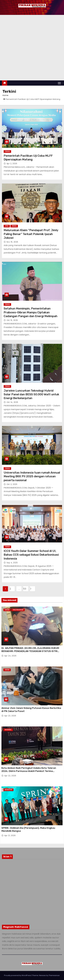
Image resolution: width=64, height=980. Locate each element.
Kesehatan (8, 790)
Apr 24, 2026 (10, 656)
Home (5, 95)
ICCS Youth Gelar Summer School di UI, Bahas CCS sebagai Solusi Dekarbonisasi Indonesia (31, 555)
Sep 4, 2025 (12, 563)
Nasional (8, 730)
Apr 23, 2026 (10, 716)
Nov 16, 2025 (12, 242)
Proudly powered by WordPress (18, 975)
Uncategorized (18, 610)
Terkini (7, 151)
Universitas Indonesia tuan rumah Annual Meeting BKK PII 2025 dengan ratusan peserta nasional (32, 476)
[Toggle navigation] (59, 83)
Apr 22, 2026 (10, 776)
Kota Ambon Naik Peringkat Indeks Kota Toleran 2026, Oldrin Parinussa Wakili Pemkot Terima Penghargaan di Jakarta (29, 771)
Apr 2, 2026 (12, 164)
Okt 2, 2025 (12, 484)
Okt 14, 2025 (12, 402)
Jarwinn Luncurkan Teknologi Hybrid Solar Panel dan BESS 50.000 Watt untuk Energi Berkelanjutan (31, 394)
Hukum (7, 610)
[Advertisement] (32, 48)
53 (25, 589)
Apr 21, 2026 (10, 835)
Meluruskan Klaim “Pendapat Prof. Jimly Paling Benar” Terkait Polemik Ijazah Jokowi (31, 234)
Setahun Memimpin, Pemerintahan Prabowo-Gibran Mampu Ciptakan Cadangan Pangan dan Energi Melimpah (30, 312)
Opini (7, 226)
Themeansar (54, 975)
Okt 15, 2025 (12, 320)
